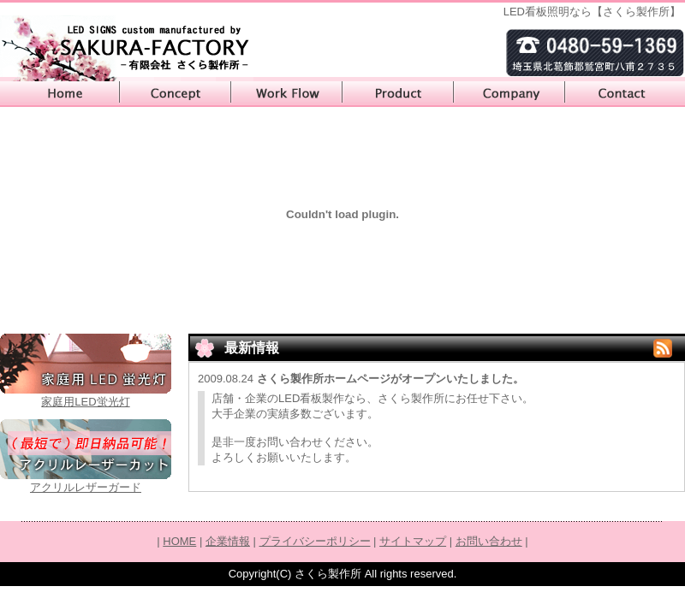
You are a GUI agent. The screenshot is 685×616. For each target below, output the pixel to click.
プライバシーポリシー (315, 541)
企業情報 (509, 94)
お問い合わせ (625, 94)
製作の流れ (287, 94)
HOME (60, 94)
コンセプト (176, 94)
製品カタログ (398, 94)
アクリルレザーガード (86, 487)
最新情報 (252, 348)
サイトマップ (413, 541)
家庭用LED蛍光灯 (85, 402)
